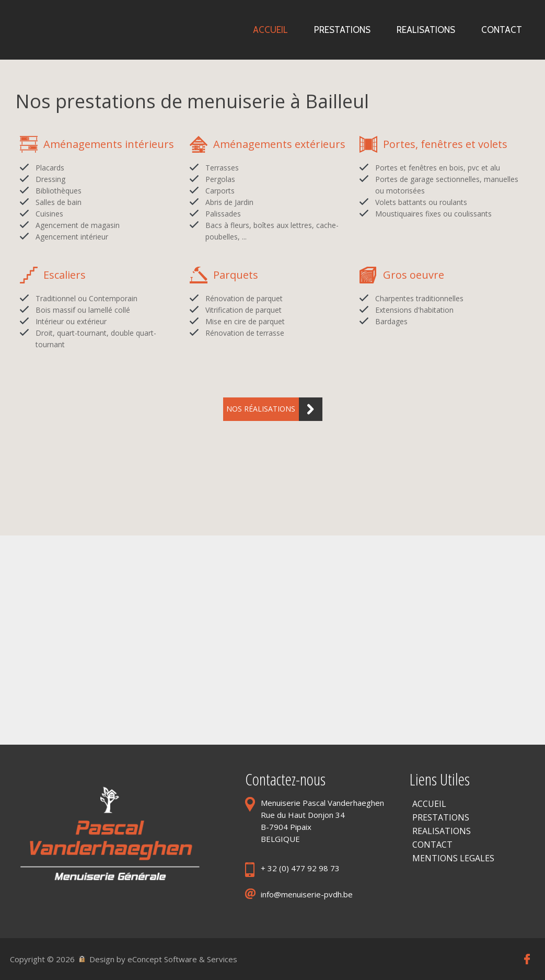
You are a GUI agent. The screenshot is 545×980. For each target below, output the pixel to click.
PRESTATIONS (441, 817)
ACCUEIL (429, 804)
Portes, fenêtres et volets (445, 144)
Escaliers (65, 275)
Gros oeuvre (414, 275)
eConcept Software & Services (182, 959)
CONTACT (432, 845)
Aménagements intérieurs (109, 144)
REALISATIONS (442, 831)
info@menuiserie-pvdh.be (307, 894)
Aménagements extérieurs (279, 144)
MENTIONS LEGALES (453, 858)
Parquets (236, 275)
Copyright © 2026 (42, 959)
